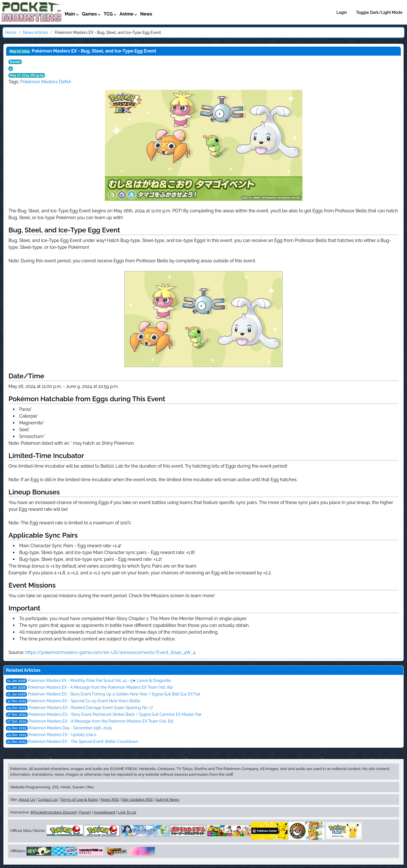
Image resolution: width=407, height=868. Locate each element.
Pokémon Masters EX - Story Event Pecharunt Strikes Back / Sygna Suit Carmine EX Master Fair (115, 714)
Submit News (167, 799)
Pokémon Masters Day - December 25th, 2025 (70, 728)
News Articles (35, 32)
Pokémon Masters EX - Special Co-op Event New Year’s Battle (84, 701)
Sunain (15, 62)
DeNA (65, 82)
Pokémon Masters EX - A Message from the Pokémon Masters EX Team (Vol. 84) (100, 687)
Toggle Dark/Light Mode (379, 12)
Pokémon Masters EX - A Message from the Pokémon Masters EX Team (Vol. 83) (101, 721)
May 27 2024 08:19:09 (27, 75)
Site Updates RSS (137, 799)
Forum (85, 812)
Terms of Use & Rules (79, 799)
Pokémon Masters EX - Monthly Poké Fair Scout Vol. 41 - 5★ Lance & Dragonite (99, 681)
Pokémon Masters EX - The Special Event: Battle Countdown (83, 741)
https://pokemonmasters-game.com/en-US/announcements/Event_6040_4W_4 (110, 652)
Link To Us (127, 812)
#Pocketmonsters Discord (53, 812)
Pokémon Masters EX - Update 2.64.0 (62, 735)
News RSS (110, 799)
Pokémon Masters (39, 82)
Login (342, 12)
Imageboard (104, 812)
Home (11, 32)
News (146, 14)
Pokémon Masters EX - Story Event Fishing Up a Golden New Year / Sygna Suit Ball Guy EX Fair (114, 694)
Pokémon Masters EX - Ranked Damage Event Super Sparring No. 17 (91, 708)
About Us (27, 799)
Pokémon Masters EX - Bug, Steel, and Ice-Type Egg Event (94, 51)
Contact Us (48, 799)
